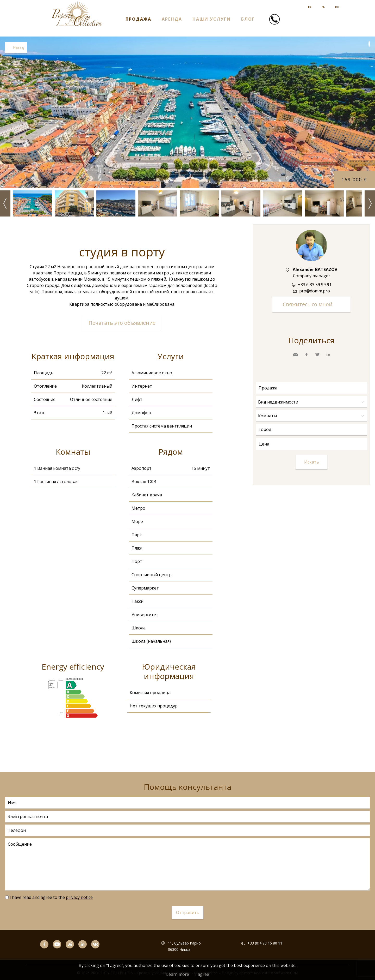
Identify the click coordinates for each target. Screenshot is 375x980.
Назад (18, 47)
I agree (202, 974)
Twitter (317, 354)
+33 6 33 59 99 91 (315, 285)
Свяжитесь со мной (308, 304)
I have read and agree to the (51, 897)
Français (310, 5)
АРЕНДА (172, 19)
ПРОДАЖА (138, 19)
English (323, 5)
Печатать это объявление (122, 323)
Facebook (307, 354)
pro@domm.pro (315, 291)
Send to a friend (296, 354)
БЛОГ (248, 19)
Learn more (178, 974)
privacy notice (79, 897)
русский (337, 5)
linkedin (85, 951)
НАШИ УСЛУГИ (212, 19)
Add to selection (369, 44)
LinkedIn (328, 354)
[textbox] (313, 429)
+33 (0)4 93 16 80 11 (265, 943)
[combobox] (311, 429)
